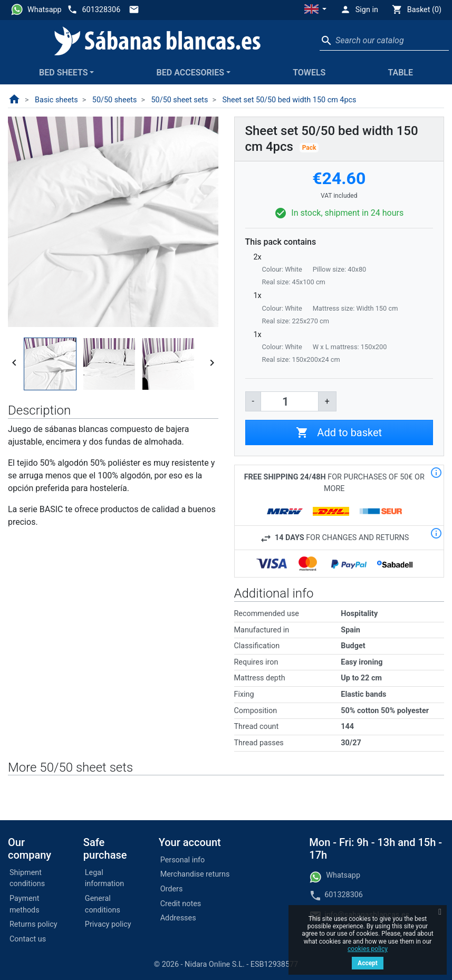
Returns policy (33, 924)
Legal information (104, 878)
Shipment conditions (27, 878)
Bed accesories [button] (190, 73)
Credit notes (181, 904)
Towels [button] (309, 73)
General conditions (103, 904)
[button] (315, 10)
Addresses (178, 918)
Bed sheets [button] (63, 73)
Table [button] (400, 73)
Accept (368, 963)
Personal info (183, 860)
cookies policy (368, 949)
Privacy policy (108, 924)
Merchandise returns (195, 874)
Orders (172, 889)
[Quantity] (290, 401)
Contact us (28, 939)
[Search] (384, 41)
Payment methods (25, 904)
